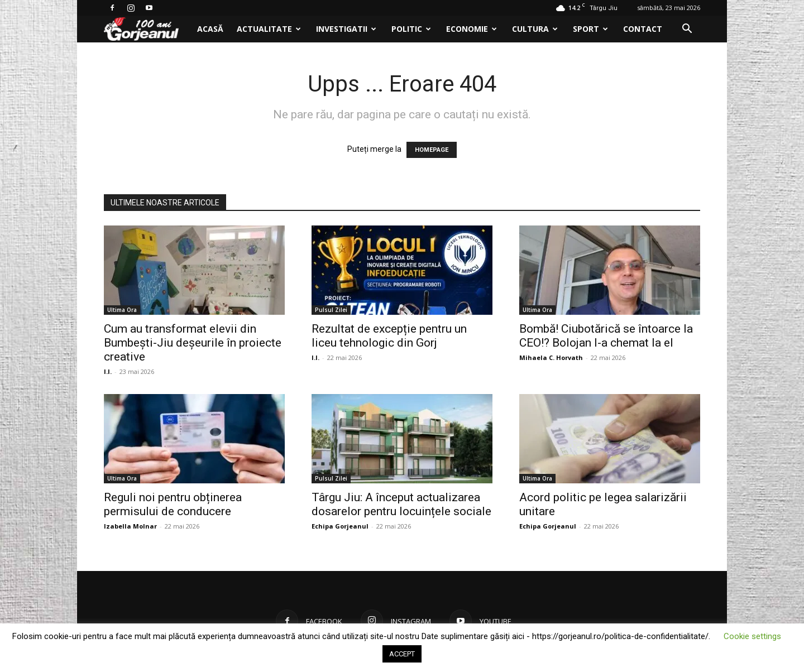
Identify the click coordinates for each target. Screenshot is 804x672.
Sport (590, 29)
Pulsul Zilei (331, 310)
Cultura (535, 29)
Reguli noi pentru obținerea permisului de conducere (173, 504)
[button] (687, 30)
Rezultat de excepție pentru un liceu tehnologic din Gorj (389, 336)
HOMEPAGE (432, 150)
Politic (411, 29)
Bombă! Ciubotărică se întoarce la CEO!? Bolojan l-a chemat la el (606, 336)
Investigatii (346, 29)
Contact (643, 29)
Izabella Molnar (130, 526)
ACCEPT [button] (402, 654)
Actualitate (269, 29)
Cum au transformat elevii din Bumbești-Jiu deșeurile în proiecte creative (193, 343)
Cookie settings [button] (752, 636)
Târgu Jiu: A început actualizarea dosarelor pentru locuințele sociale (401, 504)
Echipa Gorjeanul (340, 526)
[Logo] (147, 29)
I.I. (108, 371)
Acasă (210, 29)
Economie (472, 29)
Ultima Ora (122, 310)
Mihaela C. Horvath (551, 357)
